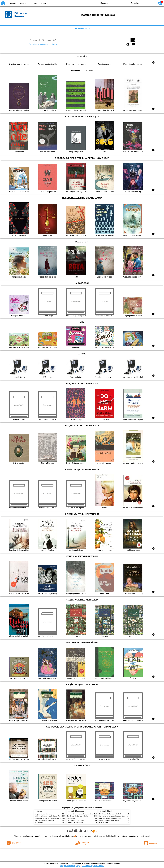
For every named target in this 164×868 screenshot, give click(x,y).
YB (121, 3)
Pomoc (34, 3)
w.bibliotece (70, 836)
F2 (151, 3)
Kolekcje (55, 44)
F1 (146, 3)
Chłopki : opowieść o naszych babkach (78, 816)
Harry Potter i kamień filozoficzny (44, 820)
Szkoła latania (39, 822)
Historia (23, 3)
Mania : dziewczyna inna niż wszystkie (110, 818)
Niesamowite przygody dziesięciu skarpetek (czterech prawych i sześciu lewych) (58, 818)
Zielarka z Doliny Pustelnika (75, 822)
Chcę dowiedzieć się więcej (70, 866)
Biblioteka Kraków (82, 29)
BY (126, 3)
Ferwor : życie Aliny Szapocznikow (109, 820)
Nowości (12, 3)
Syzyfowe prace (103, 822)
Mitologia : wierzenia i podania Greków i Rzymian (49, 816)
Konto (43, 3)
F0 (141, 3)
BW (116, 3)
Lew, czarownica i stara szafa (43, 814)
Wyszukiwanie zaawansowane (40, 44)
